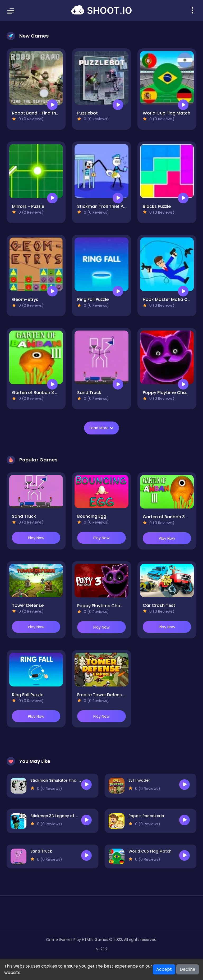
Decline (188, 969)
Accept (164, 969)
